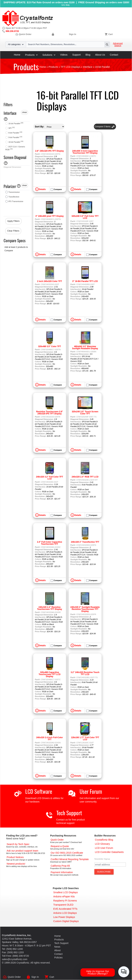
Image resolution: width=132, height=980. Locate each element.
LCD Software (39, 791)
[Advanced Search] (18, 844)
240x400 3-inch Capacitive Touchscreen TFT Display (85, 152)
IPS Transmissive (16, 201)
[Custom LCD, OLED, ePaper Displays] (66, 921)
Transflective (14, 197)
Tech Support (69, 813)
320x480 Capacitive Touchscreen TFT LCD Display (50, 674)
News (57, 947)
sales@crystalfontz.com (15, 959)
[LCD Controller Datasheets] (109, 852)
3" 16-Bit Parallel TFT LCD (85, 281)
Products (31, 55)
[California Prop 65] (60, 866)
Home (17, 55)
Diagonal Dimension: (12, 167)
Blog (88, 55)
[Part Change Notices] (15, 857)
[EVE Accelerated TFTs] (65, 909)
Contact (114, 55)
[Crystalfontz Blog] (104, 840)
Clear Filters (13, 231)
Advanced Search (118, 45)
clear (24, 112)
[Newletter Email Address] (110, 865)
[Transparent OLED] (63, 905)
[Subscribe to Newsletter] (104, 872)
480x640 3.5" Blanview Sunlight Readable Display (85, 347)
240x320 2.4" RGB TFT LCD (85, 477)
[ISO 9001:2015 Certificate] (67, 853)
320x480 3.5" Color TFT (49, 346)
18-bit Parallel (16, 142)
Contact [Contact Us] (58, 954)
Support (76, 55)
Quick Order (23, 34)
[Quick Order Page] (57, 840)
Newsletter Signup (102, 859)
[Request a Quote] (60, 846)
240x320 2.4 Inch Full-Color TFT (50, 739)
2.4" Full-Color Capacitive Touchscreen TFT (49, 543)
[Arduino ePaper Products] (64, 896)
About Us (100, 55)
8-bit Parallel (15, 133)
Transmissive (14, 192)
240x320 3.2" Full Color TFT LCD (50, 478)
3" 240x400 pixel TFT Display (49, 216)
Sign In (73, 34)
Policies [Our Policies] (58, 958)
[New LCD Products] (16, 864)
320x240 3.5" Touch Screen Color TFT (85, 413)
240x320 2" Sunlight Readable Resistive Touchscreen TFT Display (85, 609)
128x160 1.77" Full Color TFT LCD (85, 739)
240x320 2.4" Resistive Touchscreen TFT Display (50, 608)
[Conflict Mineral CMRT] (70, 859)
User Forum (91, 791)
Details (42, 189)
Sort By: (40, 127)
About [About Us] (57, 950)
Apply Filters (13, 221)
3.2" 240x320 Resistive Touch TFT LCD (85, 673)
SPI (12, 128)
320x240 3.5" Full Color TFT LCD (85, 217)
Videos (64, 55)
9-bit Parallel (15, 137)
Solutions (49, 55)
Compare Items (105, 127)
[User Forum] (104, 848)
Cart (110, 34)
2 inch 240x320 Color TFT (50, 281)
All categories (16, 44)
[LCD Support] (23, 851)
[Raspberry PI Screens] (65, 901)
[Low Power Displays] (64, 917)
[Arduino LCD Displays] (65, 913)
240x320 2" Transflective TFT (85, 542)
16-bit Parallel (16, 123)
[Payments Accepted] (62, 872)
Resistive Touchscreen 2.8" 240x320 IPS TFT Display (49, 413)
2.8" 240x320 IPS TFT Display (49, 151)
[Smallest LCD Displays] (65, 892)
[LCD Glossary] (102, 844)
